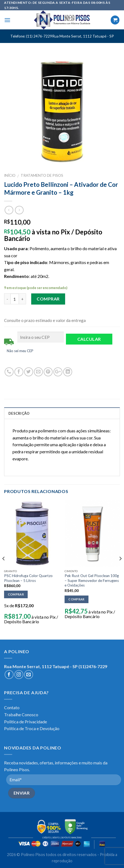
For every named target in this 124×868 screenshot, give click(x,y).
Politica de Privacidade (26, 722)
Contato (12, 707)
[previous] (4, 569)
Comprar (48, 299)
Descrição (19, 413)
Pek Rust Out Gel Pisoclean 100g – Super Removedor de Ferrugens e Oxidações (92, 580)
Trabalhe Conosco (21, 714)
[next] (120, 569)
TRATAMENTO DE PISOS (42, 175)
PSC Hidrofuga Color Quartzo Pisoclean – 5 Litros (28, 578)
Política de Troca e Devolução (32, 728)
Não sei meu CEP (20, 351)
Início (10, 175)
